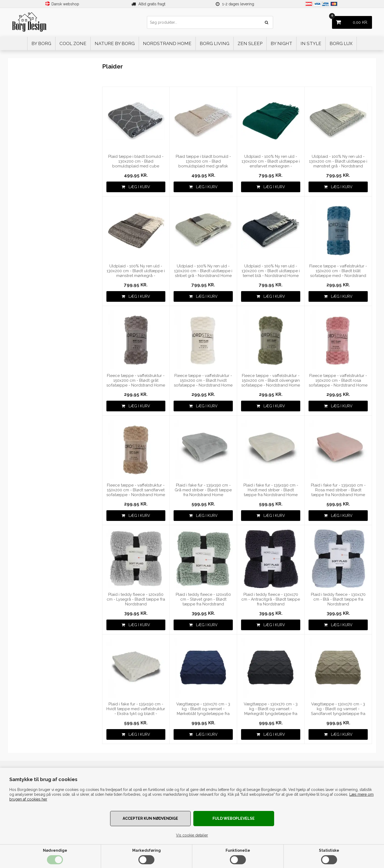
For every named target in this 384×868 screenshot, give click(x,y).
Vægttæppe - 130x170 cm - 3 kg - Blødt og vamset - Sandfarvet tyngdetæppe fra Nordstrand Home (338, 709)
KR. (350, 20)
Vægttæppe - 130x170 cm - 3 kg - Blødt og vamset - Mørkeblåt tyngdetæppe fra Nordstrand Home (203, 709)
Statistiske (329, 850)
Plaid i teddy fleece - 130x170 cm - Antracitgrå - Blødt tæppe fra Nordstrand (271, 599)
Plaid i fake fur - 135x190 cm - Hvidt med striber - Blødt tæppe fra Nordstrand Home (271, 490)
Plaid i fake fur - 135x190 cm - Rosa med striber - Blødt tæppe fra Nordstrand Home (338, 490)
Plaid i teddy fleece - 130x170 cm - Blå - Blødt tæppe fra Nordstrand (338, 599)
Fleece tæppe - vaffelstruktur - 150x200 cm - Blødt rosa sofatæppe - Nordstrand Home (338, 380)
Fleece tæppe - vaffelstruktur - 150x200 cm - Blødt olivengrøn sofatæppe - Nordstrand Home (271, 380)
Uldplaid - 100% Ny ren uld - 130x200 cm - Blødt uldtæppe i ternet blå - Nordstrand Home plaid (271, 271)
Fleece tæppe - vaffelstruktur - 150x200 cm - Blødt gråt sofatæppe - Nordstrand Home (136, 380)
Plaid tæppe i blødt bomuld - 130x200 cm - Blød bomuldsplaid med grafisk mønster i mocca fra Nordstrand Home (203, 161)
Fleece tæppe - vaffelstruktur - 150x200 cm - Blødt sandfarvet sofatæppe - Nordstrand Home (136, 490)
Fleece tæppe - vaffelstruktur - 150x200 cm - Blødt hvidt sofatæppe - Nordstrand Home (203, 380)
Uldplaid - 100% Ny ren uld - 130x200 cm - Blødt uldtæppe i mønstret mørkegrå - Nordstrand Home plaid (136, 271)
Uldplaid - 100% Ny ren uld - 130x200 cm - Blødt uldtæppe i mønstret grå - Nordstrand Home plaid (338, 161)
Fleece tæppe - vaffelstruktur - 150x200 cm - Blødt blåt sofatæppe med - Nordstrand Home (338, 271)
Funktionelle (238, 850)
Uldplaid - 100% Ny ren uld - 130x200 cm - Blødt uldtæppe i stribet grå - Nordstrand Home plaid (203, 271)
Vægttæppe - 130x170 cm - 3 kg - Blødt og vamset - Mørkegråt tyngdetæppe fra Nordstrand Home (271, 709)
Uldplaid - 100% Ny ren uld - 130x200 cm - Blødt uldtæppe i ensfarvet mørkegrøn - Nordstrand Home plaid (271, 161)
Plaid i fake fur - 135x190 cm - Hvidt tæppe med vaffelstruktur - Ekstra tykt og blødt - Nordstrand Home (136, 709)
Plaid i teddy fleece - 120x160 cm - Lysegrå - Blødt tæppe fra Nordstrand (136, 599)
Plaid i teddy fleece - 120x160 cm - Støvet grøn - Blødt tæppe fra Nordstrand (203, 599)
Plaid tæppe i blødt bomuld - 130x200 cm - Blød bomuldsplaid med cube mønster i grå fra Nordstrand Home (136, 161)
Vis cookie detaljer (192, 835)
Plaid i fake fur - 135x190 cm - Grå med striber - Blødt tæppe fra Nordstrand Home (203, 490)
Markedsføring (147, 850)
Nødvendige (55, 850)
